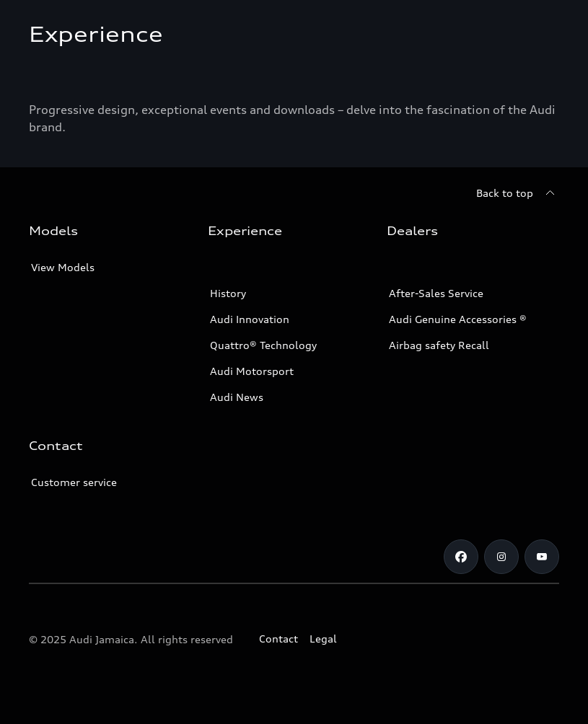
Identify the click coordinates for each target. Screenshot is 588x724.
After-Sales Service (436, 293)
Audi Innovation (250, 319)
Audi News (237, 397)
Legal (323, 639)
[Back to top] (518, 193)
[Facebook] (461, 557)
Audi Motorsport (252, 371)
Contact (278, 639)
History (228, 293)
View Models (63, 267)
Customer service (74, 482)
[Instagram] (501, 557)
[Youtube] (542, 557)
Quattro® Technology (263, 345)
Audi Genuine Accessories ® (458, 319)
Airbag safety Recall (439, 345)
